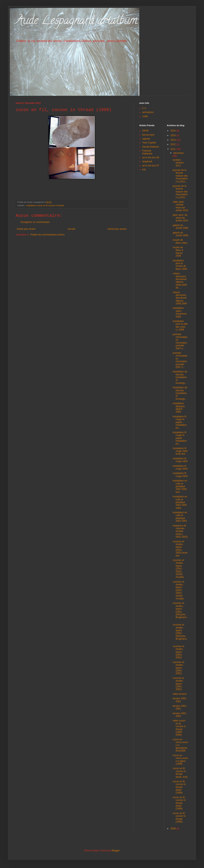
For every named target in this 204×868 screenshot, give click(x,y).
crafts (145, 116)
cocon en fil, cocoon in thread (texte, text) (180, 773)
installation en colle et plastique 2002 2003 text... (180, 486)
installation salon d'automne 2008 (180, 312)
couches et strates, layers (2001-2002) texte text (180, 549)
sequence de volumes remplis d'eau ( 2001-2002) (180, 531)
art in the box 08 (151, 158)
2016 (173, 135)
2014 (173, 140)
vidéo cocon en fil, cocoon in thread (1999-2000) (179, 728)
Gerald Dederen (151, 147)
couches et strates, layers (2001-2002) (178, 652)
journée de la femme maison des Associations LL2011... (180, 176)
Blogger (116, 851)
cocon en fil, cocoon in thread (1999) (179, 817)
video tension (180, 694)
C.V (144, 108)
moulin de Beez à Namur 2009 (178, 252)
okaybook (147, 161)
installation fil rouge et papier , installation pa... (180, 422)
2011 (173, 149)
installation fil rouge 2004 (180, 460)
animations (148, 112)
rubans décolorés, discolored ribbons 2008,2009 (180, 298)
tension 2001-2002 (180, 700)
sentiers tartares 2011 (178, 163)
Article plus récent (26, 229)
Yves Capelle (149, 143)
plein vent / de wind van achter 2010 (180, 218)
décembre (178, 153)
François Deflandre (147, 152)
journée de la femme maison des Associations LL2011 (180, 192)
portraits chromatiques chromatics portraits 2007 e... (180, 341)
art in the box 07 (151, 166)
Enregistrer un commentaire (35, 222)
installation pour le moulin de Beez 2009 (180, 265)
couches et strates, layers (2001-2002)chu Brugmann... (180, 612)
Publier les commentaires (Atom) (47, 235)
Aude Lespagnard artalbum (77, 21)
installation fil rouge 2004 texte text (180, 451)
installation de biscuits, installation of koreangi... (180, 377)
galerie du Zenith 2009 (180, 227)
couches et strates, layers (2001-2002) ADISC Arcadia (178, 569)
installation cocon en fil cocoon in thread (45, 205)
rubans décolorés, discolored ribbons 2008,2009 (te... (180, 281)
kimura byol (148, 135)
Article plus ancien (117, 229)
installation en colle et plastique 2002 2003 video (180, 502)
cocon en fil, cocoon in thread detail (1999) (179, 787)
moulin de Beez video (180, 241)
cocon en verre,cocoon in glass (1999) (180, 760)
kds (144, 170)
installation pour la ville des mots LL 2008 (180, 325)
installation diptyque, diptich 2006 (179, 408)
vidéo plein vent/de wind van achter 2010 (180, 206)
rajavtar (146, 139)
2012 (173, 144)
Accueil (71, 229)
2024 (173, 131)
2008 (173, 829)
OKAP (145, 131)
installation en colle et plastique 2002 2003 (180, 517)
